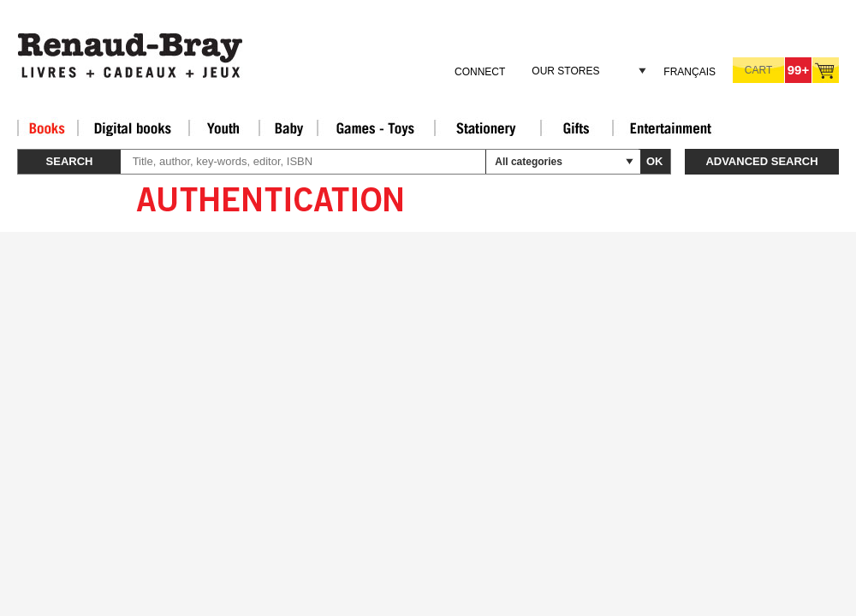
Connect (480, 72)
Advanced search (761, 161)
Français (690, 72)
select (630, 162)
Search (70, 161)
